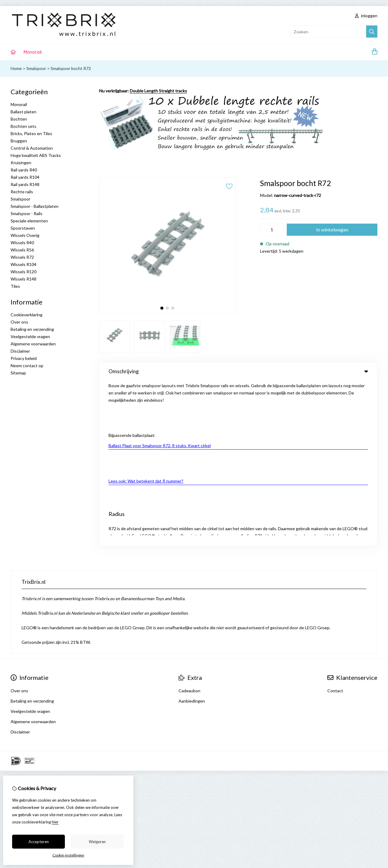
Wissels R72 (22, 257)
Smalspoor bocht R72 (71, 68)
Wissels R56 (22, 250)
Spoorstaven (23, 228)
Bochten (19, 119)
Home (16, 68)
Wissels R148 (23, 279)
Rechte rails (22, 192)
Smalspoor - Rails (27, 213)
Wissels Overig (25, 235)
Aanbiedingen (192, 535)
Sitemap (18, 373)
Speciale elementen (29, 221)
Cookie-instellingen (68, 855)
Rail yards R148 (25, 184)
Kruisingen (21, 163)
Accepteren (39, 842)
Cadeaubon (189, 525)
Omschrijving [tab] (238, 371)
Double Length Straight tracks (158, 91)
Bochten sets (23, 126)
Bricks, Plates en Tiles (31, 133)
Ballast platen (23, 112)
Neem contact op (27, 366)
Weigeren (97, 842)
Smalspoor (36, 68)
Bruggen (19, 141)
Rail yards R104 (25, 177)
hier (55, 822)
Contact (335, 525)
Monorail (33, 52)
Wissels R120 (23, 272)
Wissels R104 (23, 264)
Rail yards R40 (24, 170)
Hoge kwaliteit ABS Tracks (36, 155)
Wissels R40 (22, 243)
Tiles (15, 286)
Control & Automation (32, 148)
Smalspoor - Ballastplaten (35, 206)
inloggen (366, 16)
